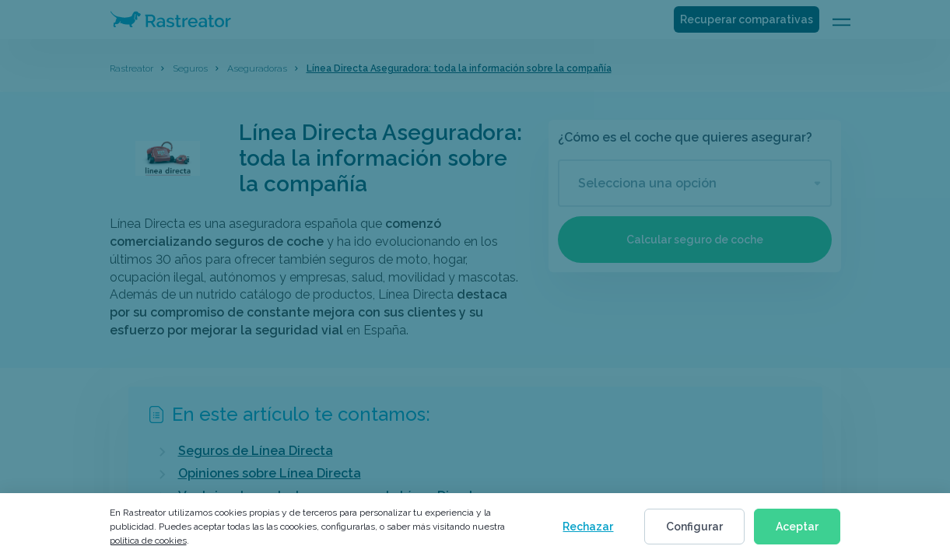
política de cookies (148, 541)
